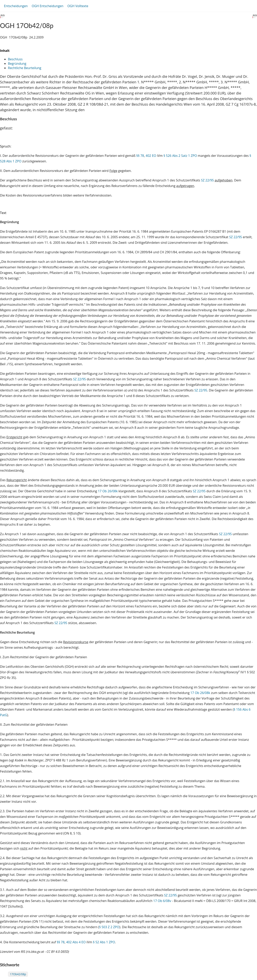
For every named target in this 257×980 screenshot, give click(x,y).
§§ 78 (140, 156)
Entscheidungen (16, 6)
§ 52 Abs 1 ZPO (104, 942)
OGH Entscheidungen (47, 6)
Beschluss (15, 59)
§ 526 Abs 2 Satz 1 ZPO (180, 156)
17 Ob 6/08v (162, 901)
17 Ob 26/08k (108, 491)
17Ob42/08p (18, 974)
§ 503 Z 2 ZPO (109, 927)
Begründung (17, 64)
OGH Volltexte (78, 6)
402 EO (151, 156)
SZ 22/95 (207, 180)
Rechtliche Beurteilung (25, 68)
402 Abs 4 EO (76, 942)
